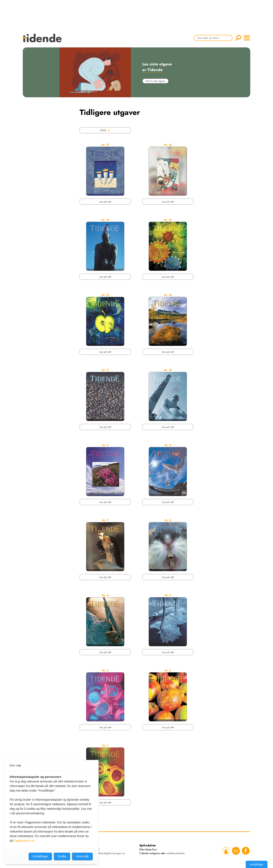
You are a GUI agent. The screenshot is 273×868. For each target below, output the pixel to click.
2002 (105, 130)
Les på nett (105, 202)
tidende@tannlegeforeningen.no (107, 853)
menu (247, 38)
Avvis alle (82, 856)
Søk (238, 38)
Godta (62, 856)
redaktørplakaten (175, 853)
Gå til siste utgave (155, 81)
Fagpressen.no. (24, 841)
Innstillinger (257, 864)
